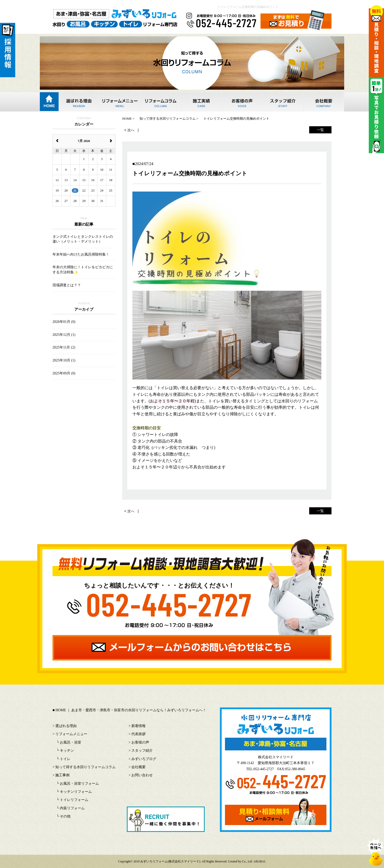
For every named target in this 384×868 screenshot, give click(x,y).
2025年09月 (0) (64, 373)
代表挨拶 (138, 734)
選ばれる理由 (66, 726)
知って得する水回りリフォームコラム (85, 767)
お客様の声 (140, 742)
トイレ (65, 759)
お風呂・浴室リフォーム (79, 784)
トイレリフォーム (74, 800)
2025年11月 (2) (64, 347)
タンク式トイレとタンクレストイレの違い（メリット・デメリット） (83, 239)
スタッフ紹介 (142, 751)
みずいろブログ (144, 759)
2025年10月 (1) (64, 360)
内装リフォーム (72, 808)
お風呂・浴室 (71, 742)
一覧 (320, 130)
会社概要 (138, 767)
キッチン (67, 751)
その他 (65, 816)
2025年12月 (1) (64, 335)
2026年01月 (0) (64, 322)
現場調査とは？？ (67, 285)
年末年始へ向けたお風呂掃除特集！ (81, 254)
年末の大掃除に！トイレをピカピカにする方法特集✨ (83, 270)
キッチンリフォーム (76, 792)
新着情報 (138, 726)
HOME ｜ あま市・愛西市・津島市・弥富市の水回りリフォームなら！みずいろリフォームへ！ (131, 710)
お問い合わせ (142, 775)
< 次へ (129, 130)
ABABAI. (260, 861)
